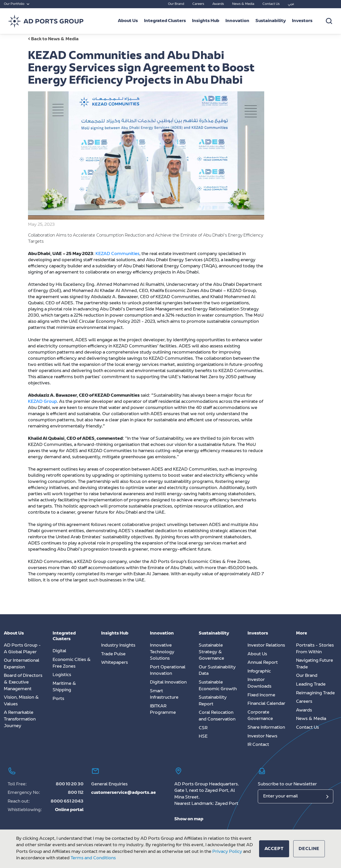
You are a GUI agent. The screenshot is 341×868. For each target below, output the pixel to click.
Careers (198, 4)
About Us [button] (128, 21)
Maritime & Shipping (64, 687)
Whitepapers (115, 663)
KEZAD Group (42, 402)
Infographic (259, 671)
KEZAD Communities (117, 254)
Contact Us (271, 4)
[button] (274, 849)
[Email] (296, 796)
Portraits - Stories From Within (315, 649)
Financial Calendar (266, 704)
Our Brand (176, 4)
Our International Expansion (22, 664)
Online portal (69, 810)
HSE (203, 737)
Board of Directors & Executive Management (23, 682)
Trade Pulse (113, 654)
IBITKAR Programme (163, 710)
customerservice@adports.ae (124, 793)
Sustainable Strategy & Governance (211, 652)
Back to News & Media (53, 39)
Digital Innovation (168, 682)
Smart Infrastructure (164, 695)
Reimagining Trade (315, 693)
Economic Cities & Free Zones (72, 663)
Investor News (262, 736)
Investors (302, 21)
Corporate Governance (260, 716)
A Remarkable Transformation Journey (20, 719)
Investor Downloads (259, 683)
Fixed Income (261, 695)
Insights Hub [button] (206, 21)
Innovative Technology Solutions (162, 652)
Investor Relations (266, 646)
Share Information (266, 728)
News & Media (243, 4)
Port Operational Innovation (168, 671)
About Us (257, 654)
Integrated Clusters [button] (165, 21)
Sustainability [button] (271, 21)
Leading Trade (311, 685)
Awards (218, 4)
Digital (59, 651)
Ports (58, 699)
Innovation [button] (237, 21)
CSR (203, 728)
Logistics (62, 675)
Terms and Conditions (93, 859)
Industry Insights (118, 646)
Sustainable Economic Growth (218, 686)
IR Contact (258, 745)
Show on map (189, 819)
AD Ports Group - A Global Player (22, 649)
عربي (291, 4)
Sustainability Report (213, 701)
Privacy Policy (227, 852)
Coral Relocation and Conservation (217, 716)
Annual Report (263, 663)
